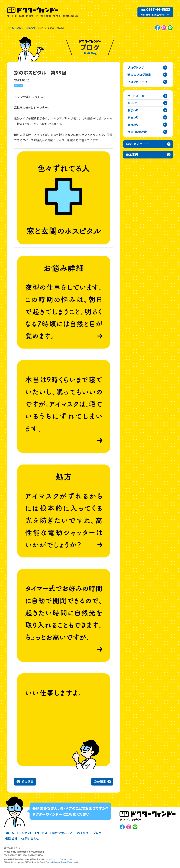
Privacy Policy (52, 862)
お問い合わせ (71, 16)
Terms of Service (67, 862)
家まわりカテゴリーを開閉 (165, 117)
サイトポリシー (51, 859)
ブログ (57, 16)
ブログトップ (136, 67)
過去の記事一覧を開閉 (165, 75)
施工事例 (46, 16)
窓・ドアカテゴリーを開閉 (165, 103)
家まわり (133, 117)
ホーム (10, 833)
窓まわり (133, 110)
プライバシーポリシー (67, 859)
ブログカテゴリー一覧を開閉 (165, 82)
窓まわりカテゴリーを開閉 (165, 110)
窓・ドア (132, 103)
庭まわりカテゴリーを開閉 (165, 125)
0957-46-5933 (158, 9)
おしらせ (19, 85)
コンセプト (25, 833)
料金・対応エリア (29, 16)
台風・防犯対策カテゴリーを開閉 (165, 132)
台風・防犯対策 (137, 132)
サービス (12, 16)
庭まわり (133, 125)
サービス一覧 (136, 96)
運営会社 (12, 839)
